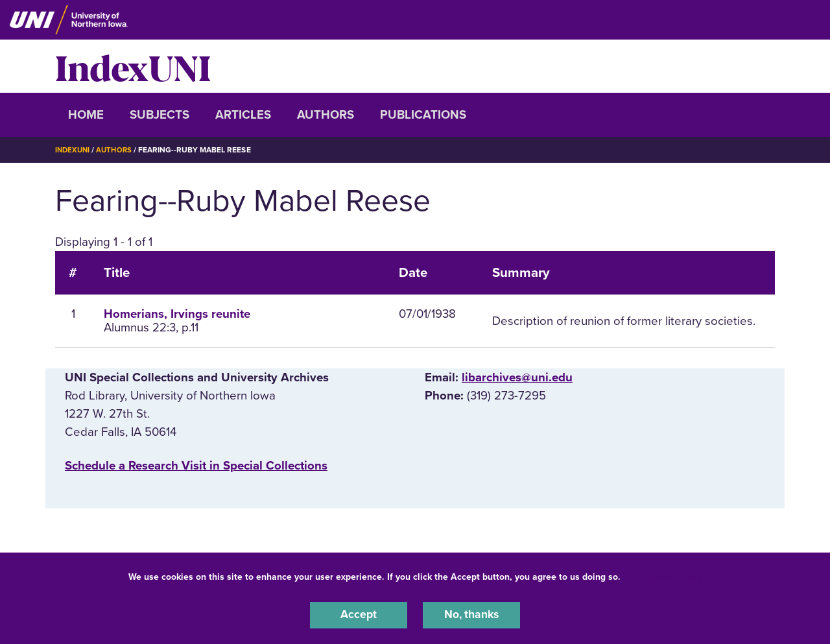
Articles (243, 115)
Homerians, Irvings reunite (177, 314)
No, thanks (471, 614)
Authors (326, 115)
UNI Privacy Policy (664, 575)
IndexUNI (133, 66)
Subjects (160, 115)
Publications (423, 115)
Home (86, 115)
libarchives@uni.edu (517, 377)
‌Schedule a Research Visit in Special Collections (196, 466)
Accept (359, 614)
